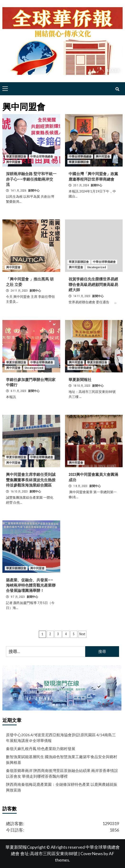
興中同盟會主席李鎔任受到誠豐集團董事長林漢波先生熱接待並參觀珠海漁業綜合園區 (31, 480)
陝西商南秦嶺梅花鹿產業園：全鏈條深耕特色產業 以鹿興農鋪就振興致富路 (62, 787)
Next (82, 634)
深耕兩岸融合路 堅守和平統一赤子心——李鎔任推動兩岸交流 (31, 179)
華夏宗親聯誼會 (16, 157)
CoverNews (92, 853)
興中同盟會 (13, 162)
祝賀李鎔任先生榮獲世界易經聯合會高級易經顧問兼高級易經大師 (93, 284)
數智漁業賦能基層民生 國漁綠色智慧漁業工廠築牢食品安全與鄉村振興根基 (62, 759)
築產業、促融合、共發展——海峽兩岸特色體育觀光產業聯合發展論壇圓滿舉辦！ (31, 585)
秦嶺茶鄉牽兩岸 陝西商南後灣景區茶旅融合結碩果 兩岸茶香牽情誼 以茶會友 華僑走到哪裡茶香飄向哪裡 (62, 773)
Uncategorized (97, 267)
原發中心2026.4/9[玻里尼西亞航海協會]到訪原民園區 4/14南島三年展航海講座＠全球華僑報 (61, 738)
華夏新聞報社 (80, 380)
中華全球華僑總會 (42, 157)
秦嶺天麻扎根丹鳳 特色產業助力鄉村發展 (41, 749)
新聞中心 (34, 191)
